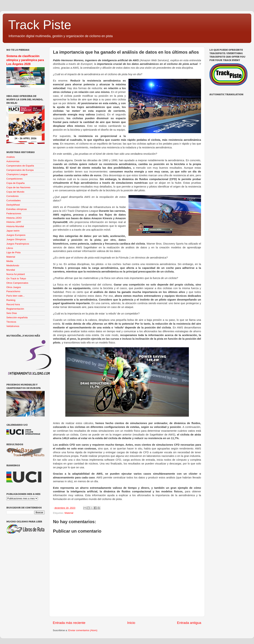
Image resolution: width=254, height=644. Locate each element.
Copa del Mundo (15, 192)
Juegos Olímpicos (16, 239)
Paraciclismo (13, 291)
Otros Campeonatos (17, 283)
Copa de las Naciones (18, 187)
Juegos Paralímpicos (18, 244)
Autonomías (13, 161)
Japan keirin (13, 231)
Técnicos (11, 322)
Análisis (11, 157)
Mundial (11, 270)
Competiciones (14, 179)
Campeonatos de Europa (20, 170)
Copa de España (16, 183)
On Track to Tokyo (16, 279)
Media (10, 261)
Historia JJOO (14, 218)
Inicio (131, 623)
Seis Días (12, 313)
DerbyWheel (13, 205)
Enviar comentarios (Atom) (83, 630)
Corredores (13, 196)
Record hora (13, 304)
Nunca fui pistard (16, 274)
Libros (10, 248)
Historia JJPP (14, 222)
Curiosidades (14, 200)
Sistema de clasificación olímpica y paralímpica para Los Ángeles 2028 (25, 60)
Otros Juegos (14, 287)
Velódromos (13, 326)
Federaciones (14, 213)
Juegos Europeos (16, 235)
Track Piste (40, 25)
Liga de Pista (13, 252)
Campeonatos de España (20, 166)
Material (69, 513)
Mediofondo (13, 265)
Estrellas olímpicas (17, 209)
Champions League (17, 174)
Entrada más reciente (69, 623)
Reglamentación (15, 309)
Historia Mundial (15, 226)
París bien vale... (16, 296)
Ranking (11, 300)
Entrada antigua (189, 623)
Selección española (17, 317)
